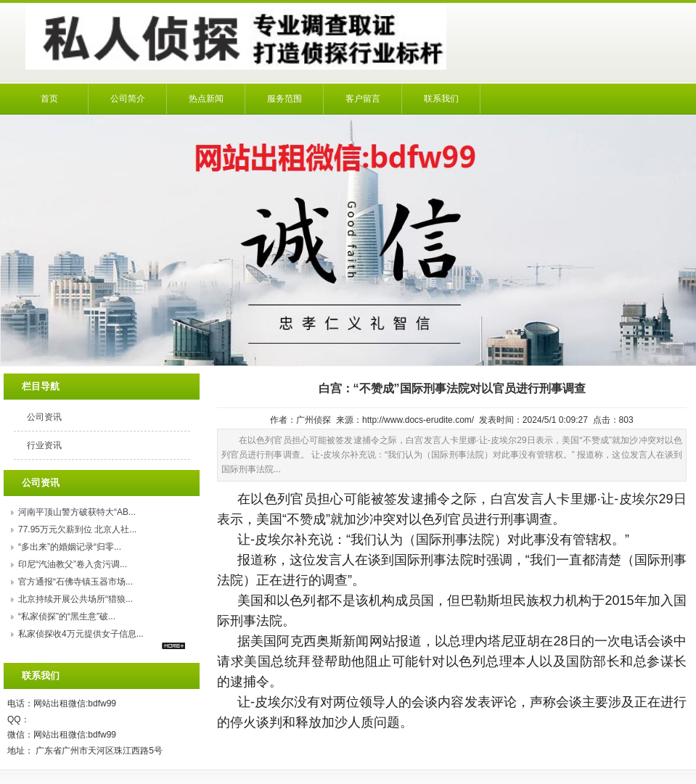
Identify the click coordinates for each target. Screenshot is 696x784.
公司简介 (128, 99)
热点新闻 (206, 99)
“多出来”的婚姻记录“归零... (70, 547)
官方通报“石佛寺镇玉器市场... (75, 582)
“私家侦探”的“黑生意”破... (67, 616)
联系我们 (441, 99)
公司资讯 (44, 417)
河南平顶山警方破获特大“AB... (77, 512)
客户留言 (363, 99)
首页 (49, 99)
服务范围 (284, 99)
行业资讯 (44, 445)
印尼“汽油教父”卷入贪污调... (73, 564)
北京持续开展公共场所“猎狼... (75, 599)
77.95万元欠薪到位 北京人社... (77, 529)
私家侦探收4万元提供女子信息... (81, 634)
